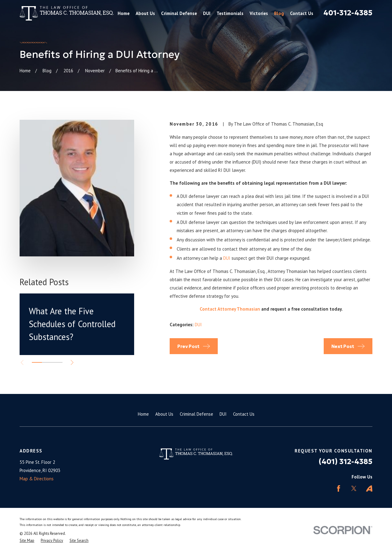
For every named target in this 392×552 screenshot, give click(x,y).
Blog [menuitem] (279, 13)
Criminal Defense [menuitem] (179, 13)
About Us (164, 414)
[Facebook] (339, 488)
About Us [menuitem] (145, 13)
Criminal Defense (196, 414)
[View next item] (72, 363)
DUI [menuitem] (207, 13)
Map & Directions (37, 479)
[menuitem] (27, 541)
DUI (227, 258)
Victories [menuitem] (259, 13)
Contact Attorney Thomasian (230, 309)
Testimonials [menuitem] (230, 13)
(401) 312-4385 (346, 462)
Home (143, 414)
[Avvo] (369, 488)
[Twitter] (354, 488)
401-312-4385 (348, 13)
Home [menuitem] (124, 13)
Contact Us (244, 414)
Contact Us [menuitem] (302, 13)
